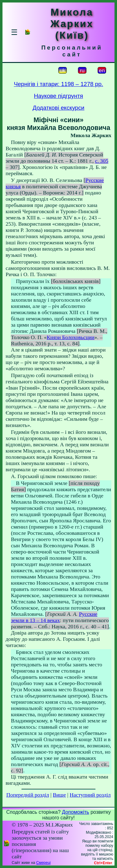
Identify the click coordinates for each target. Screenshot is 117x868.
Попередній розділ (28, 795)
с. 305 (102, 161)
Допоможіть (76, 812)
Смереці (43, 863)
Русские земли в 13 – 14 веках (54, 617)
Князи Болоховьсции (71, 337)
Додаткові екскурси (59, 108)
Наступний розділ (90, 795)
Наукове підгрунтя (58, 96)
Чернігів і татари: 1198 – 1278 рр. (58, 84)
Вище (59, 795)
